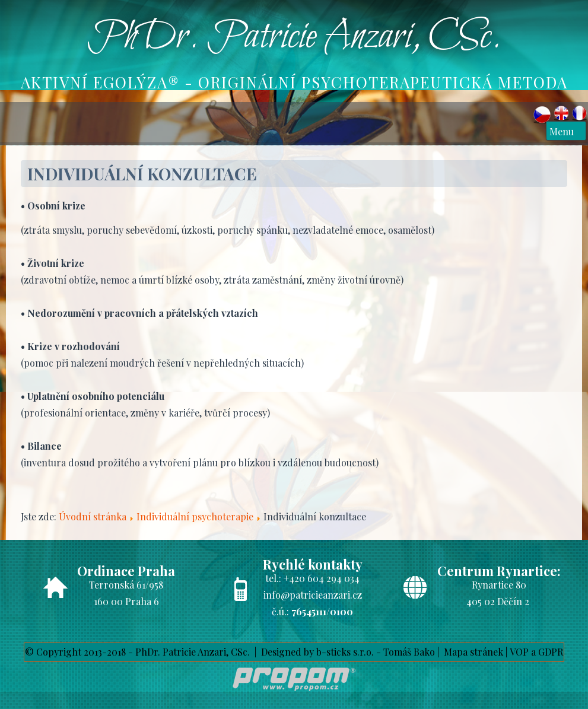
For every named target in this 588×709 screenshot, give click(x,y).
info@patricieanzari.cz (313, 595)
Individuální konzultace (142, 174)
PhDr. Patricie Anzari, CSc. (294, 37)
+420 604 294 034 (322, 578)
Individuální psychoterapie (195, 516)
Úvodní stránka (93, 516)
